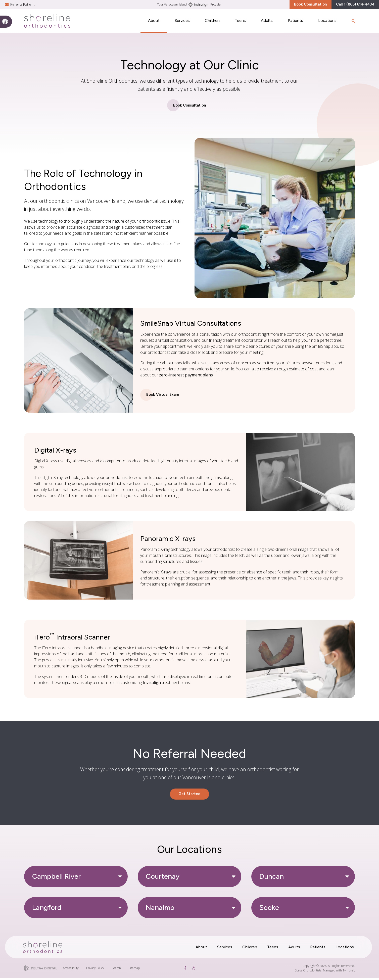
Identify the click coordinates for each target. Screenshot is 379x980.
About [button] (154, 24)
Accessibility (71, 970)
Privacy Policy (95, 970)
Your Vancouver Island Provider (190, 6)
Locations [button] (327, 24)
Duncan (272, 878)
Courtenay (163, 878)
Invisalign (152, 683)
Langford (47, 909)
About (201, 949)
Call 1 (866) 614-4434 (350, 6)
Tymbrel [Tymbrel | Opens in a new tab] (348, 972)
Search (116, 970)
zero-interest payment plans (186, 375)
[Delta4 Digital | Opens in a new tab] (41, 970)
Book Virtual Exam (163, 395)
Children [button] (212, 24)
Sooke (269, 909)
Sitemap (134, 970)
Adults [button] (267, 24)
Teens (273, 949)
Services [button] (182, 24)
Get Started (190, 795)
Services (225, 949)
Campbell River (56, 878)
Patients (318, 949)
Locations (345, 949)
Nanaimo (160, 909)
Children (250, 949)
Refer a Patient (22, 6)
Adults (294, 949)
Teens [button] (240, 24)
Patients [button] (295, 24)
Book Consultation (294, 6)
